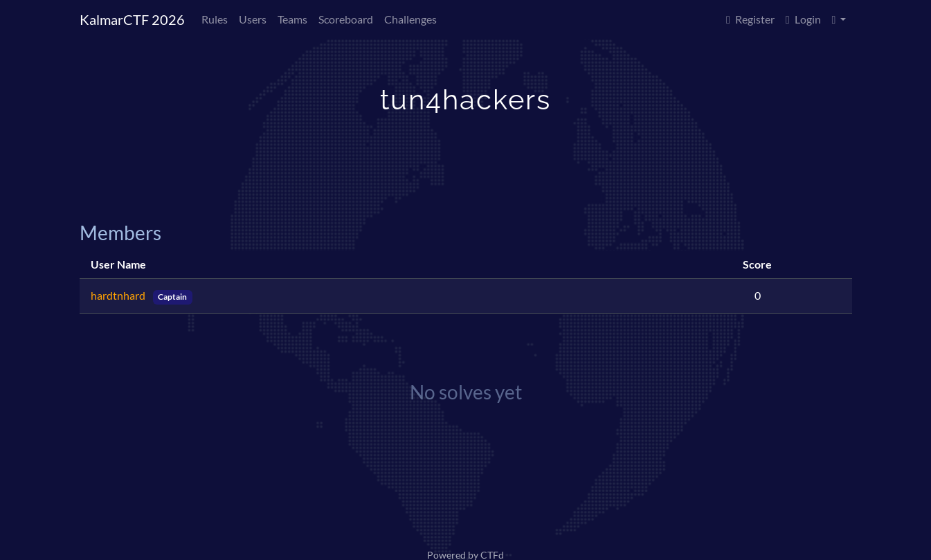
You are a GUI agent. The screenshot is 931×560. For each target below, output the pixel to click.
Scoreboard (346, 19)
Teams (292, 19)
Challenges (410, 19)
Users (253, 19)
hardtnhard (119, 295)
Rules (215, 19)
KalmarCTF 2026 (132, 19)
